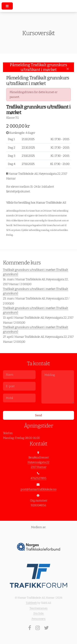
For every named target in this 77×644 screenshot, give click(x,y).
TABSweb (31, 603)
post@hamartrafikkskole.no (38, 489)
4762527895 (38, 478)
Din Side (38, 613)
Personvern (38, 619)
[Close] (68, 69)
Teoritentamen (38, 608)
